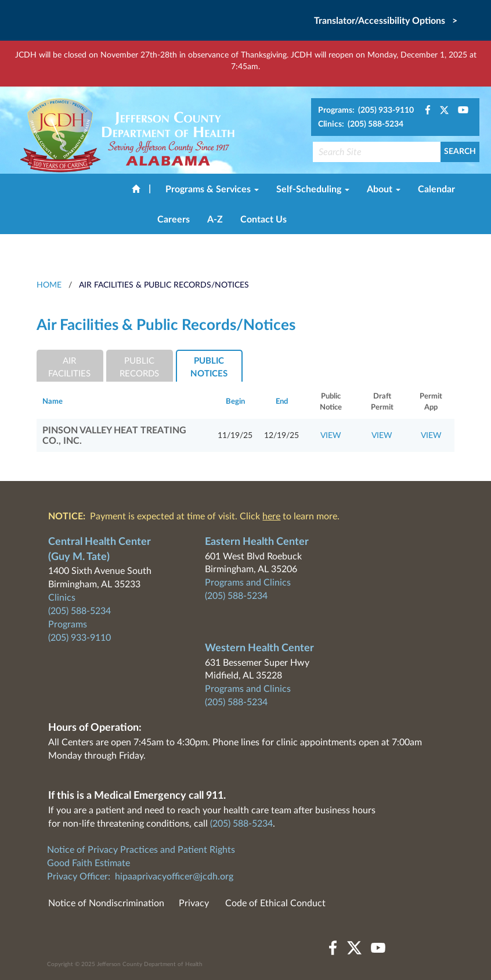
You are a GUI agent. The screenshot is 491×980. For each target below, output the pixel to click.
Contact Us (263, 220)
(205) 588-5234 (80, 611)
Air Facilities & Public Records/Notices (164, 285)
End (282, 402)
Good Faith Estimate (89, 863)
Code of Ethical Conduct (275, 903)
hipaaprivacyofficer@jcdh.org (174, 877)
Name (53, 402)
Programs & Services (212, 189)
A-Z (215, 220)
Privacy (194, 903)
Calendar (436, 189)
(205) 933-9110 (80, 638)
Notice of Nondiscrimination (106, 903)
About (384, 189)
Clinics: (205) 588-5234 (361, 124)
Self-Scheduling (313, 189)
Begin (235, 402)
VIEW (331, 436)
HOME (49, 285)
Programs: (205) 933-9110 (366, 110)
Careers (174, 220)
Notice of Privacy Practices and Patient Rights (141, 850)
